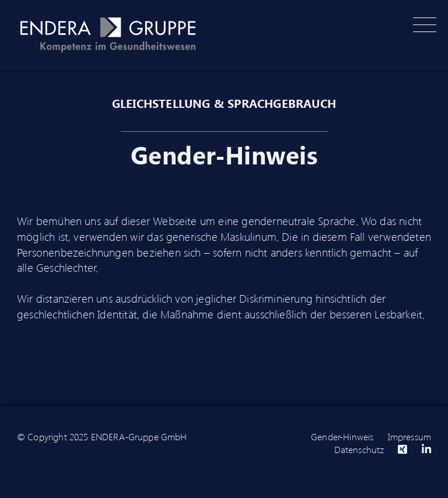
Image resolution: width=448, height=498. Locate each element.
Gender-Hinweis (342, 436)
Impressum (409, 436)
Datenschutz (359, 449)
